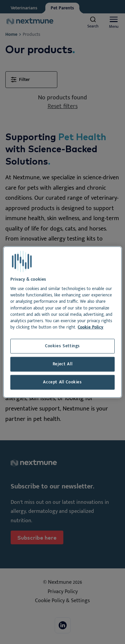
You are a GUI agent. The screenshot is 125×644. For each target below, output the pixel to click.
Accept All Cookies (62, 382)
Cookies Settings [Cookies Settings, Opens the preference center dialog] (62, 346)
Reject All (62, 364)
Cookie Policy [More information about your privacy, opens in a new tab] (90, 327)
